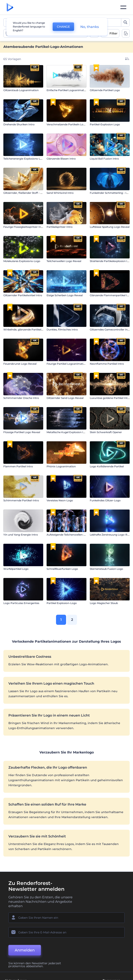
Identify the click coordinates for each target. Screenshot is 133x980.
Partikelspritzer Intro (60, 227)
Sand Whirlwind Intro (60, 193)
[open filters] (110, 33)
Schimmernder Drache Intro (21, 398)
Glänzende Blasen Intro (61, 159)
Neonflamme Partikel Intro (107, 364)
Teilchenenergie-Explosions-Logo (24, 159)
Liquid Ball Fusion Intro (104, 159)
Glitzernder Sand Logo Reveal (65, 398)
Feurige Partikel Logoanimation (67, 364)
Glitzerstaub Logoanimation (21, 90)
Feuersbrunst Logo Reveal (20, 364)
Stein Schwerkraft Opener (106, 432)
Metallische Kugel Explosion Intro (68, 432)
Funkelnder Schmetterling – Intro (111, 193)
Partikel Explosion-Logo (62, 603)
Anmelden (25, 950)
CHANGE (63, 27)
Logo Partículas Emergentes (21, 603)
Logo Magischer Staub (104, 603)
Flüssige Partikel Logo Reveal (22, 432)
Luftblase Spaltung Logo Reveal (110, 227)
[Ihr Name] (66, 918)
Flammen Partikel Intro (18, 466)
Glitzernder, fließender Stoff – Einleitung (28, 193)
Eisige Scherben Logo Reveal (65, 295)
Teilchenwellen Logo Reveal (64, 261)
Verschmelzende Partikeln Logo (67, 124)
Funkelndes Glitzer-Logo (105, 500)
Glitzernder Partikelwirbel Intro (23, 295)
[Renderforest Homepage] (10, 7)
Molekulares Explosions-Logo (22, 261)
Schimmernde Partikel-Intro (21, 500)
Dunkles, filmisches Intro (62, 330)
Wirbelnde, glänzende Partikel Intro (26, 330)
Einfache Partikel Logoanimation (67, 90)
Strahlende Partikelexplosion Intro (111, 261)
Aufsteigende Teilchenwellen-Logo (68, 535)
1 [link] (61, 620)
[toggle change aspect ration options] (126, 33)
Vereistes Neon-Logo (60, 500)
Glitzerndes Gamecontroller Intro (111, 330)
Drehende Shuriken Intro (19, 124)
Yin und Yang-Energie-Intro (21, 535)
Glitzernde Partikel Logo (105, 90)
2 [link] (72, 620)
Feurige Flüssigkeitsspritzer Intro (24, 227)
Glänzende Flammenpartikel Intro (111, 295)
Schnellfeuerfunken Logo (62, 569)
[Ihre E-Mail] (66, 932)
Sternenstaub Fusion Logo (106, 569)
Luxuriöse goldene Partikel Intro (110, 398)
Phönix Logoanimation (61, 466)
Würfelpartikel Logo (16, 569)
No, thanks (90, 27)
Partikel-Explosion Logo (105, 124)
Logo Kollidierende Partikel (107, 466)
